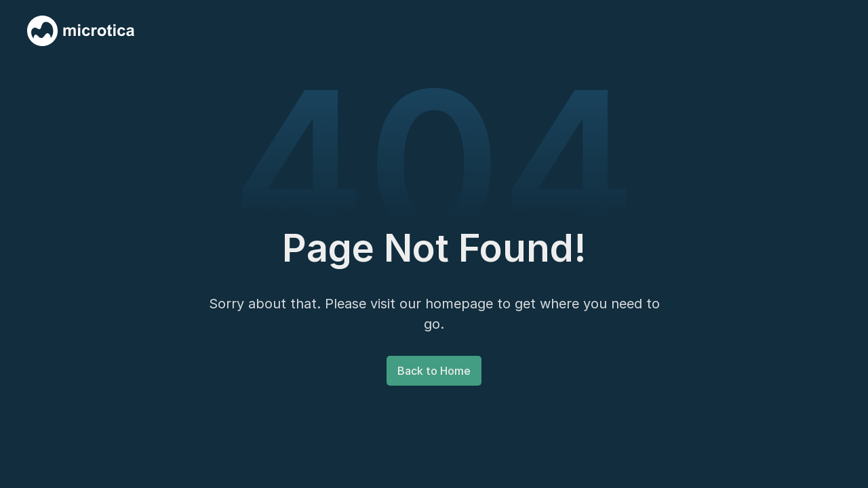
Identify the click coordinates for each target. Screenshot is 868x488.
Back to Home (434, 371)
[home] (81, 31)
